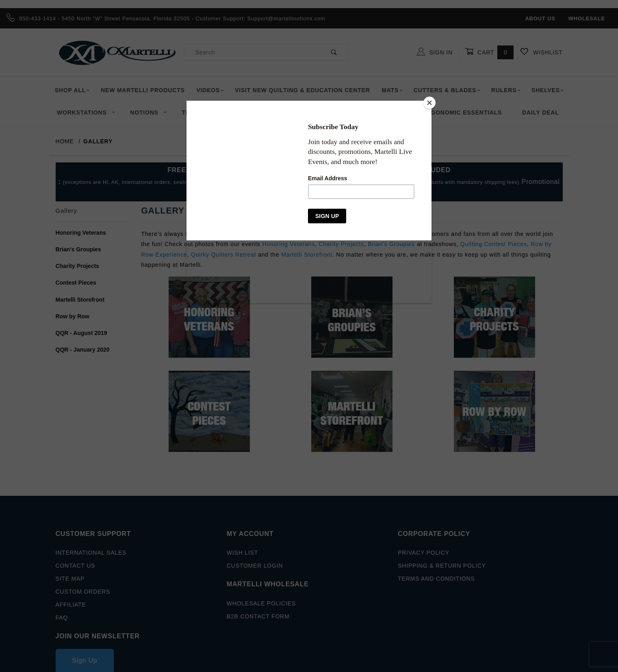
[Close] (429, 103)
